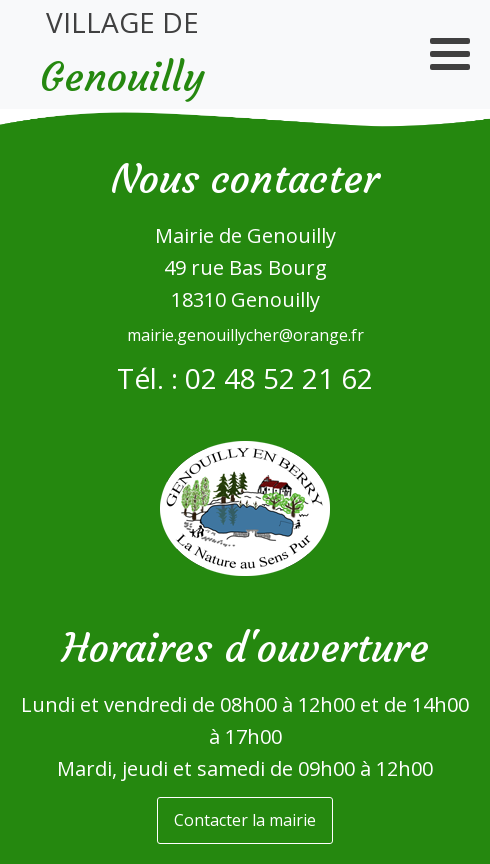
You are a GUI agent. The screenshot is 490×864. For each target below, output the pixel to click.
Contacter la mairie (245, 820)
